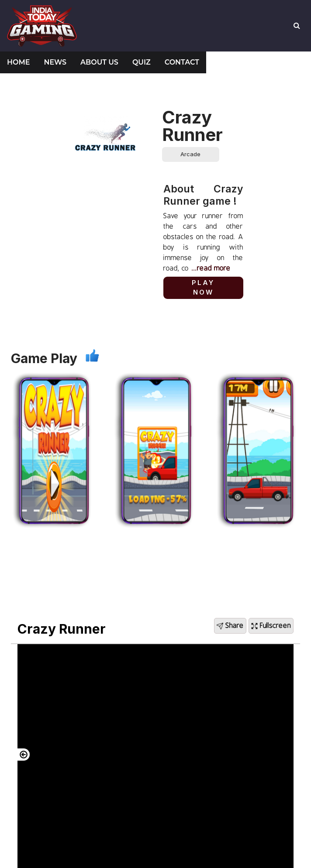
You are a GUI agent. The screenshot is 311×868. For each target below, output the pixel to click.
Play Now (203, 288)
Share (230, 626)
